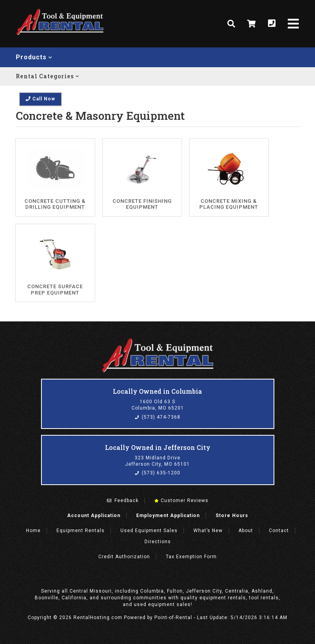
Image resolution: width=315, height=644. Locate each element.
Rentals (81, 531)
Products (34, 57)
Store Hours (232, 516)
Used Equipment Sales (149, 531)
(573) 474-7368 (158, 417)
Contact (279, 531)
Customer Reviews (181, 500)
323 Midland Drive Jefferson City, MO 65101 (157, 461)
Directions (158, 542)
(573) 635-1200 (158, 473)
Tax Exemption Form (191, 557)
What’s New (208, 531)
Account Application (94, 516)
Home (33, 531)
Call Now (40, 99)
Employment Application (168, 516)
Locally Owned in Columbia (157, 391)
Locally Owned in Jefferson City (158, 447)
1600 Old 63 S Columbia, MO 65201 (158, 405)
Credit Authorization (124, 557)
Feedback (123, 500)
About (246, 531)
